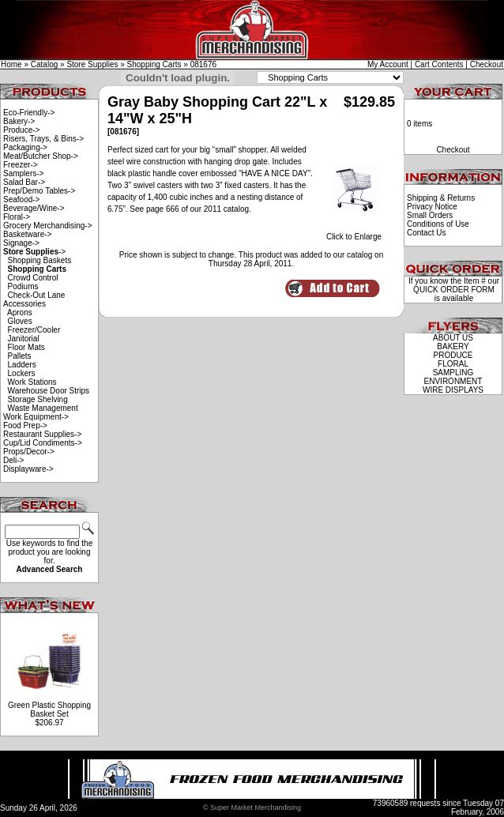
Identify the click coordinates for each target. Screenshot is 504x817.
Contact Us (426, 233)
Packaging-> (25, 147)
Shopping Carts (154, 64)
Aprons (20, 312)
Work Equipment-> (36, 417)
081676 (203, 64)
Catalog (44, 64)
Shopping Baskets (40, 260)
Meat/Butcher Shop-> (41, 156)
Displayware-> (28, 469)
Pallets (20, 356)
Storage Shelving (38, 399)
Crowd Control (33, 278)
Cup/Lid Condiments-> (43, 443)
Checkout (487, 64)
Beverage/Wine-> (34, 208)
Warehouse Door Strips (49, 391)
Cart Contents (439, 64)
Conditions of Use (438, 224)
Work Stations (32, 382)
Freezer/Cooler (34, 330)
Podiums (23, 286)
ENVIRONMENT (453, 381)
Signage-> (21, 243)
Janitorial (24, 339)
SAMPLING (453, 373)
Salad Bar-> (24, 182)
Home (11, 64)
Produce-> (21, 130)
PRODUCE (453, 355)
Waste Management (43, 408)
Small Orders (430, 215)
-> (34, 252)
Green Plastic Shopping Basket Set (49, 710)
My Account (388, 64)
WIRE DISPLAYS (453, 390)
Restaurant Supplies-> (42, 434)
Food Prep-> (25, 425)
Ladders (22, 365)
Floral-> (17, 217)
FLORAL (453, 364)
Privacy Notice (432, 207)
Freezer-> (21, 165)
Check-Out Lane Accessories (34, 299)
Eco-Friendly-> (29, 113)
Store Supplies (92, 64)
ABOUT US (453, 338)
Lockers (22, 373)
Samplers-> (23, 173)
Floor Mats (26, 347)
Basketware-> (27, 234)
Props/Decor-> (29, 452)
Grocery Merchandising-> (48, 226)
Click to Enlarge (354, 233)
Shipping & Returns (441, 198)
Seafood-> (21, 200)
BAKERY (453, 346)
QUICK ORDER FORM (454, 290)
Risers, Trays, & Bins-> (43, 139)
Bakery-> (19, 121)
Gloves (20, 321)
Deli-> (13, 460)
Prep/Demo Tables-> (39, 191)
